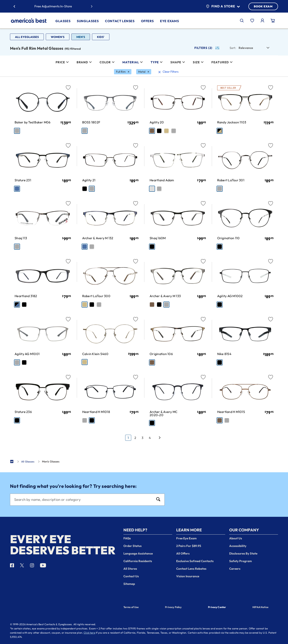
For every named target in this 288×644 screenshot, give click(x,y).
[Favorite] (68, 85)
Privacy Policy (173, 607)
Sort (233, 48)
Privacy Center (217, 607)
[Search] (83, 500)
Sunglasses (88, 21)
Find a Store (223, 6)
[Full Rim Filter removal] (123, 72)
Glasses (63, 21)
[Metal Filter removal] (144, 72)
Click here (89, 633)
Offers (147, 21)
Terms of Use (131, 607)
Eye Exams (169, 21)
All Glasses (28, 461)
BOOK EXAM (263, 6)
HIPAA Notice (260, 607)
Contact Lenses (120, 21)
